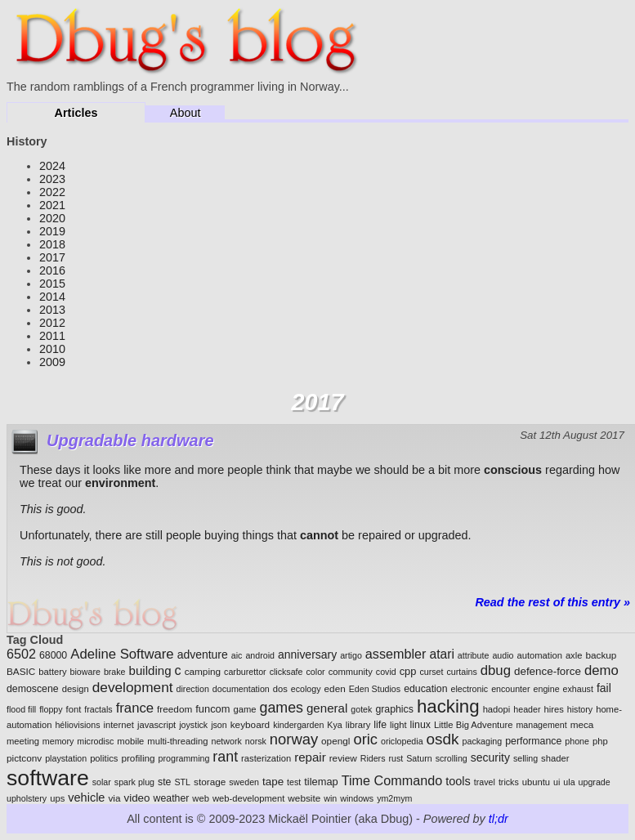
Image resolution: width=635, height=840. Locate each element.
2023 (52, 179)
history (580, 709)
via (114, 798)
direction (193, 689)
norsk (256, 741)
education (425, 689)
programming (184, 758)
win (330, 798)
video (136, 798)
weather (172, 798)
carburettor (245, 672)
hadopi (497, 709)
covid (386, 672)
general (327, 708)
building (150, 670)
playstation (66, 758)
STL (182, 782)
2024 (52, 166)
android (260, 655)
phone (577, 741)
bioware (85, 672)
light (398, 725)
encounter (510, 689)
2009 (52, 362)
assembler (396, 654)
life (380, 725)
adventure (203, 655)
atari (441, 654)
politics (104, 758)
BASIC (21, 671)
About (186, 113)
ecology (306, 689)
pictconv (24, 758)
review (343, 758)
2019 (52, 231)
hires (553, 709)
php (600, 741)
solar (102, 782)
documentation (241, 689)
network (226, 741)
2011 (52, 336)
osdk (443, 739)
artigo (351, 655)
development (133, 687)
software (48, 778)
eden (335, 688)
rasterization (266, 758)
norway (294, 739)
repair (310, 757)
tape (273, 782)
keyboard (250, 724)
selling (525, 758)
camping (203, 671)
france (135, 708)
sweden (244, 782)
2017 (52, 257)
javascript (157, 725)
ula (569, 782)
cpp (408, 671)
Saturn (419, 758)
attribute (474, 655)
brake (115, 672)
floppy (51, 709)
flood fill (21, 709)
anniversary (307, 655)
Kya (334, 725)
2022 (52, 192)
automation (539, 655)
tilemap (321, 782)
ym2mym (394, 798)
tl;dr (499, 819)
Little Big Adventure (474, 725)
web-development (248, 798)
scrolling (452, 758)
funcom (212, 709)
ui (557, 782)
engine (547, 689)
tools (458, 781)
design (76, 689)
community (351, 672)
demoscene (33, 689)
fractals (98, 709)
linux (420, 725)
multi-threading (177, 741)
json (219, 725)
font (74, 709)
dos (280, 689)
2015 (52, 284)
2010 (52, 349)
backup (601, 655)
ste (164, 782)
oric (365, 739)
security (490, 757)
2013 (52, 310)
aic (237, 655)
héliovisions (77, 725)
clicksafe (286, 672)
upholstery (27, 798)
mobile (130, 741)
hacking (448, 706)
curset (431, 672)
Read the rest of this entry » (552, 602)
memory (58, 741)
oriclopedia (402, 741)
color (316, 672)
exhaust (578, 689)
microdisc (95, 741)
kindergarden (298, 725)
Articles (76, 113)
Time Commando (392, 780)
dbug (496, 670)
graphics (394, 709)
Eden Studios (375, 689)
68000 (53, 655)
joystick (193, 725)
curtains (461, 672)
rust (396, 758)
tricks (509, 782)
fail (604, 688)
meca (582, 724)
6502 (21, 654)
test (294, 782)
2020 (52, 218)
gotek (361, 709)
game (244, 709)
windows (357, 798)
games (281, 708)
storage (210, 782)
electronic (470, 689)
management (541, 725)
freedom (174, 709)
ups (57, 798)
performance (533, 741)
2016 (52, 270)
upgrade (595, 782)
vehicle (86, 798)
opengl (335, 741)
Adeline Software (122, 654)
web (201, 798)
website (304, 798)
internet (119, 725)
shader (555, 758)
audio (503, 655)
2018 (52, 244)
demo (601, 670)
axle (574, 655)
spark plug (134, 782)
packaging (483, 741)
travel (485, 782)
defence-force (548, 671)
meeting (23, 741)
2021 (52, 205)
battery (52, 672)
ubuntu (536, 782)
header (527, 709)
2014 (52, 297)
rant (225, 757)
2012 (52, 323)
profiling (138, 758)
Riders (373, 758)
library (358, 725)
